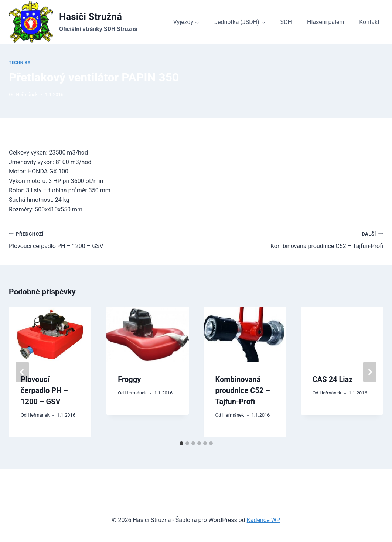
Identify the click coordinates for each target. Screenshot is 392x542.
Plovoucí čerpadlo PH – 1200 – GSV (100, 239)
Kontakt (369, 22)
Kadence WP (263, 520)
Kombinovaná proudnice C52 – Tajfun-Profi (293, 239)
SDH (286, 22)
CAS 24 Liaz (333, 379)
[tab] (181, 443)
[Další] (370, 372)
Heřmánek (27, 94)
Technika (20, 63)
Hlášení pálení (325, 22)
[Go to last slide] (22, 372)
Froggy (129, 379)
